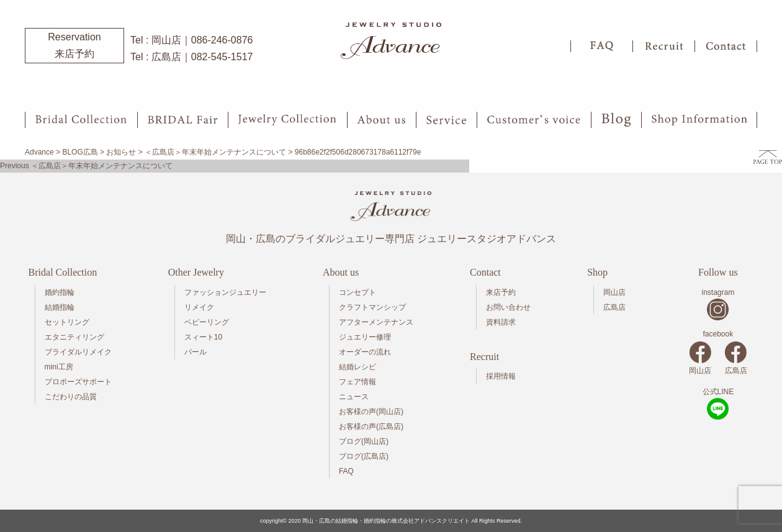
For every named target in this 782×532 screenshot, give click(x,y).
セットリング (67, 322)
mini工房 (59, 367)
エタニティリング (74, 337)
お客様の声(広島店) (371, 426)
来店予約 (501, 292)
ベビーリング (207, 322)
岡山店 (614, 292)
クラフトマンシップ (372, 307)
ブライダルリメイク (78, 352)
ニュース (354, 397)
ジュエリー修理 (365, 337)
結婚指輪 (60, 307)
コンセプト (357, 292)
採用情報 (501, 376)
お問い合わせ (508, 307)
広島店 (614, 307)
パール (195, 352)
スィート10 (203, 337)
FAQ (346, 471)
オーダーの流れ (365, 352)
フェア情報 (357, 382)
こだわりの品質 (71, 397)
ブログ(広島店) (364, 456)
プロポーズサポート (78, 382)
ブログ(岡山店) (364, 441)
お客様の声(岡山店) (371, 412)
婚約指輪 (60, 292)
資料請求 (501, 322)
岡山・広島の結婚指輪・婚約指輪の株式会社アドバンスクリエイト (386, 521)
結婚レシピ (357, 367)
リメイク (199, 307)
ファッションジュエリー (225, 292)
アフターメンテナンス (376, 322)
